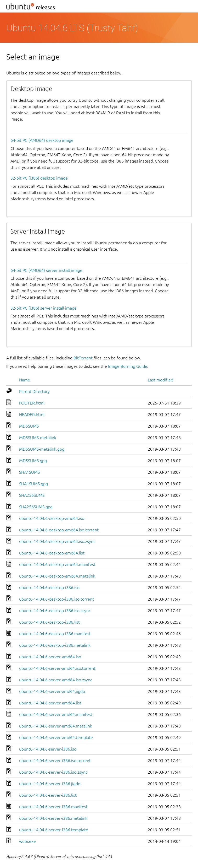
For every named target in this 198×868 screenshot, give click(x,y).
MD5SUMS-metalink (38, 438)
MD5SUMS (29, 426)
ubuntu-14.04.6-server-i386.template (54, 830)
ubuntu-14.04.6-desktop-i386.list (49, 622)
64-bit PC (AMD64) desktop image (42, 140)
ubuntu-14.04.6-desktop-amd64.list (52, 553)
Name (25, 380)
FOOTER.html (32, 403)
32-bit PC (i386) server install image (44, 308)
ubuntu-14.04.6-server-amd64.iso (50, 657)
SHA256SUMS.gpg (36, 507)
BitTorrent (83, 358)
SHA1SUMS (29, 472)
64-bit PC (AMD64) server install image (46, 270)
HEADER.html (32, 414)
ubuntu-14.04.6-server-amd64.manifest (56, 714)
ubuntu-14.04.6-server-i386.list (48, 795)
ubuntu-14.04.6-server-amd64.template (56, 737)
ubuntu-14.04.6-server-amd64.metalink (56, 726)
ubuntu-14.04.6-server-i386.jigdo (50, 784)
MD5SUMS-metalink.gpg (42, 449)
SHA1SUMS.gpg (33, 484)
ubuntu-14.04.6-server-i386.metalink (53, 818)
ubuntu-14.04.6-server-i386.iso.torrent (55, 761)
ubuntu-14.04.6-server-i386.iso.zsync (53, 772)
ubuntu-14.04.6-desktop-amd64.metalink (57, 576)
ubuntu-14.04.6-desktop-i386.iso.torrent (56, 599)
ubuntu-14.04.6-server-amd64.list (50, 703)
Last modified (160, 380)
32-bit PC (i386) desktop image (39, 178)
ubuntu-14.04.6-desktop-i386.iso (49, 587)
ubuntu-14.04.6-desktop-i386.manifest (55, 634)
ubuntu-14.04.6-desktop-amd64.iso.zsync (57, 541)
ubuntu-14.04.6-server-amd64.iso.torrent (57, 668)
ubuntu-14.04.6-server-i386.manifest (53, 807)
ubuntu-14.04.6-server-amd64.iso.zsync (56, 680)
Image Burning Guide (128, 366)
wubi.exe (27, 841)
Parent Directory (34, 391)
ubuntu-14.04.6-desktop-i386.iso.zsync (55, 611)
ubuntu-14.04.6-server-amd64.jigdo (52, 691)
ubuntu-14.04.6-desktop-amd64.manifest (57, 564)
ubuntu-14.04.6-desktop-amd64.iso (52, 518)
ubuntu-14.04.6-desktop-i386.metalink (55, 645)
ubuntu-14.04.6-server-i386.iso (48, 749)
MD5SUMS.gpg (33, 461)
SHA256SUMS (32, 495)
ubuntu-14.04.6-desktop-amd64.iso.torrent (59, 530)
